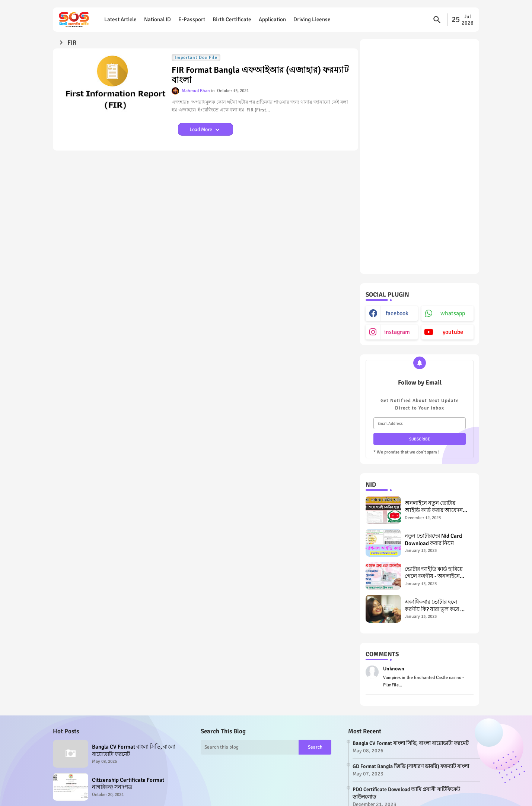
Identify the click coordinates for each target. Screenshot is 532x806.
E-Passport (192, 19)
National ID (157, 19)
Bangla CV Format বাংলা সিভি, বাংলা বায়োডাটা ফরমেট (134, 750)
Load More (201, 129)
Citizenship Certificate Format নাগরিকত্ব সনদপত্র (128, 784)
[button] (437, 20)
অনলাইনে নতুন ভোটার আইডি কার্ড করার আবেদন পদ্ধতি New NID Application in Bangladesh (437, 507)
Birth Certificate (232, 19)
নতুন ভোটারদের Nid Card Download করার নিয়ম (433, 540)
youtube (453, 332)
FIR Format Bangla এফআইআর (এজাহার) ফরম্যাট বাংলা (260, 75)
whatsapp (453, 313)
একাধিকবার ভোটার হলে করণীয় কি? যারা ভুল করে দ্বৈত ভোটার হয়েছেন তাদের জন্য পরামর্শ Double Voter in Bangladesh (437, 606)
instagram (397, 332)
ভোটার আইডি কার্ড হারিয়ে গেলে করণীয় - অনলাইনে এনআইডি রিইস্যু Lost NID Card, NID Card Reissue (434, 573)
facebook (397, 313)
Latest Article (120, 19)
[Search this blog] (250, 747)
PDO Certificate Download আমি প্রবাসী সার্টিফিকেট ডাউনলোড (406, 793)
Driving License (312, 19)
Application (272, 19)
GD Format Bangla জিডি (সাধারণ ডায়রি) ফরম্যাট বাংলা (411, 766)
